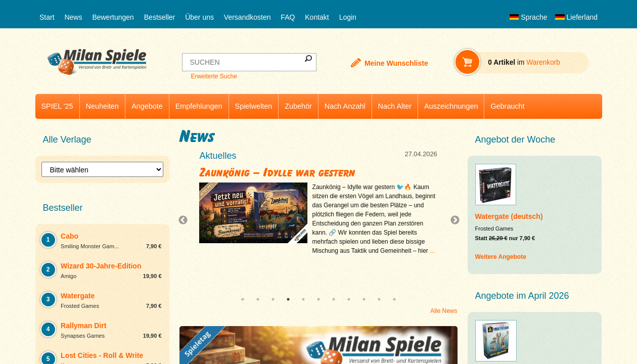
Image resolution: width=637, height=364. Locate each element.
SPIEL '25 (57, 106)
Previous (186, 220)
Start (47, 17)
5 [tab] (303, 299)
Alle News (444, 311)
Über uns (199, 17)
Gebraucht (507, 106)
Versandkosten (247, 17)
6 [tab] (318, 299)
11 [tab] (394, 299)
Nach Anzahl (345, 106)
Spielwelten (254, 106)
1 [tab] (243, 299)
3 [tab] (273, 299)
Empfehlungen (199, 106)
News (73, 17)
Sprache (528, 17)
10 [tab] (379, 299)
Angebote (147, 106)
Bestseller (160, 17)
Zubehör (298, 106)
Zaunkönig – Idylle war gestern (278, 172)
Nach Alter (395, 106)
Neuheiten (103, 106)
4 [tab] (288, 299)
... (432, 251)
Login (348, 17)
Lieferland (576, 17)
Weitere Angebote (501, 257)
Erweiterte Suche (214, 76)
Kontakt (317, 17)
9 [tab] (364, 299)
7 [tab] (334, 299)
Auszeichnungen (451, 106)
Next (451, 220)
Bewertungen (113, 17)
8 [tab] (349, 299)
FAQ (288, 17)
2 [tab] (258, 299)
